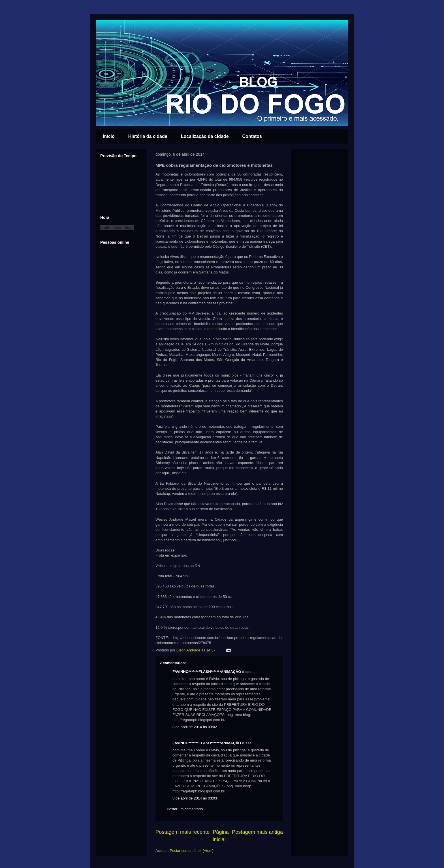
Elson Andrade (189, 650)
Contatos (252, 136)
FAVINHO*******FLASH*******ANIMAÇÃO (207, 672)
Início (109, 136)
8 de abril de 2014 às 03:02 (195, 727)
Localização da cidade (205, 136)
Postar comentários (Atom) (192, 851)
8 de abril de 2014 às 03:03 (195, 798)
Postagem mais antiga (257, 832)
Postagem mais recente (182, 832)
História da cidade (148, 136)
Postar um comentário (185, 809)
